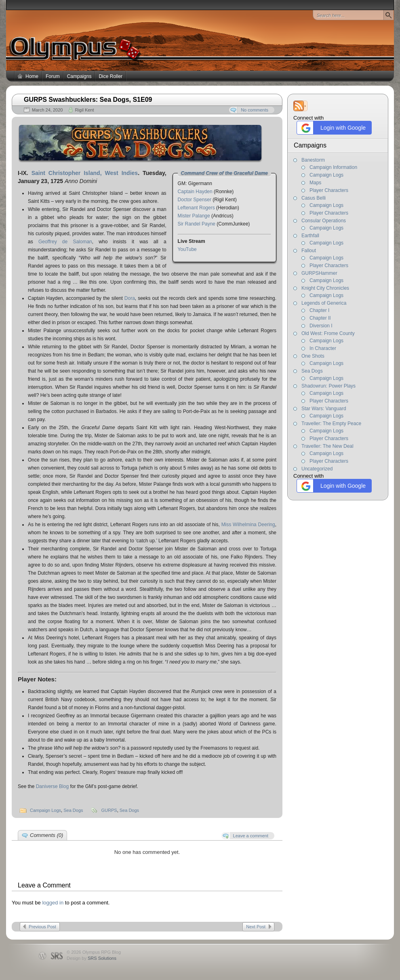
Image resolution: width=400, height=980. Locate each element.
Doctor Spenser (195, 200)
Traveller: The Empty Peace (331, 424)
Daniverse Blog (52, 786)
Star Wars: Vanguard (324, 409)
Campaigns (79, 76)
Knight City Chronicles (325, 288)
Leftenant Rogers (196, 208)
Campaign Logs (326, 175)
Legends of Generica (324, 303)
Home (32, 76)
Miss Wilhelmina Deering (248, 525)
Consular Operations (324, 221)
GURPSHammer (319, 273)
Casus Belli (314, 198)
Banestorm (313, 160)
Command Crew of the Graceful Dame (224, 173)
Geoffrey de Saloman (65, 242)
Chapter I (319, 310)
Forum (53, 76)
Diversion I (321, 326)
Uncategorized (317, 469)
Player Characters (329, 190)
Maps (315, 183)
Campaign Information (333, 167)
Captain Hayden (195, 192)
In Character (323, 348)
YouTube (187, 249)
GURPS (109, 810)
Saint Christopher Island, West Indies (85, 173)
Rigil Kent (84, 110)
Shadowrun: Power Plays (328, 386)
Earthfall (310, 236)
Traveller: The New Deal (327, 446)
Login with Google (332, 128)
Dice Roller (111, 76)
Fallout (309, 251)
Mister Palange (194, 216)
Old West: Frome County (328, 333)
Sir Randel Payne (197, 224)
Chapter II (320, 318)
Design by (92, 958)
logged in (53, 903)
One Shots (313, 356)
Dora (130, 298)
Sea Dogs (312, 371)
